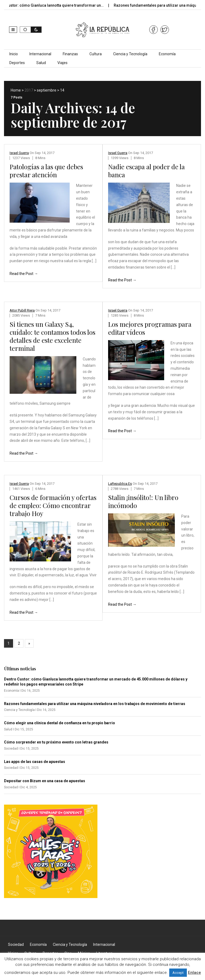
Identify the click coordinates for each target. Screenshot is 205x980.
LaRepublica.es (120, 484)
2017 (29, 90)
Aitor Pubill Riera (22, 310)
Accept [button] (178, 973)
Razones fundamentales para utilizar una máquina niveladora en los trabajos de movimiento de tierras (95, 704)
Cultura (96, 54)
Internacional (40, 54)
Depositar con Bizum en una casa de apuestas (45, 781)
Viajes (62, 63)
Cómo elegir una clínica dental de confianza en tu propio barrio (60, 723)
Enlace (194, 973)
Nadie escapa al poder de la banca (146, 171)
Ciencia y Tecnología (130, 54)
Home (16, 90)
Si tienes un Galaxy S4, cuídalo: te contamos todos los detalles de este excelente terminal (52, 336)
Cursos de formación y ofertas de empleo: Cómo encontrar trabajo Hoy (53, 505)
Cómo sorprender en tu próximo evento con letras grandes (56, 742)
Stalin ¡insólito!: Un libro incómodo (143, 501)
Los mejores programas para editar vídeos (150, 328)
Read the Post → (24, 274)
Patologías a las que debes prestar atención (46, 171)
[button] (13, 30)
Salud (41, 63)
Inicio (14, 54)
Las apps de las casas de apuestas (35, 762)
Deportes (17, 63)
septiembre (47, 90)
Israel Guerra (19, 153)
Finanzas (70, 54)
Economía (167, 54)
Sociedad (16, 944)
